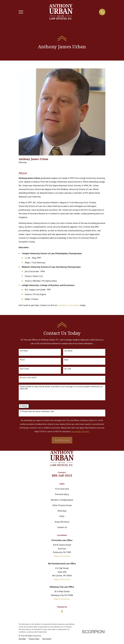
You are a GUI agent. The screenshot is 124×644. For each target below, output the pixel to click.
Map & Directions (62, 556)
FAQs (62, 516)
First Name (24, 351)
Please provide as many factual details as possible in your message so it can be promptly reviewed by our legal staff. (61, 388)
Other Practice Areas (62, 505)
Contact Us (62, 527)
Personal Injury (62, 494)
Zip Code (68, 369)
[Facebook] (62, 612)
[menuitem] (22, 639)
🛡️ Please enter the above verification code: (37, 411)
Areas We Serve (62, 522)
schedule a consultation (69, 305)
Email (66, 360)
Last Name (68, 351)
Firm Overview (62, 489)
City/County (24, 369)
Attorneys (62, 511)
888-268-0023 (62, 475)
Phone (22, 360)
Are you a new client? (28, 378)
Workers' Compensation (62, 500)
